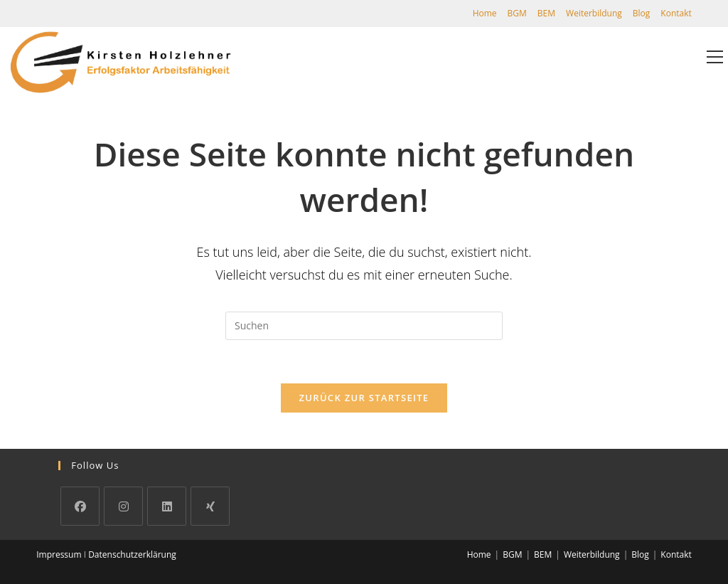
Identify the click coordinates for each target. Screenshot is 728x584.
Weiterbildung (594, 13)
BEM (546, 13)
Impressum (59, 554)
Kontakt (676, 13)
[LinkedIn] (167, 506)
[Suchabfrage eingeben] (364, 326)
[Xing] (210, 506)
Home (485, 13)
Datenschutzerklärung (132, 554)
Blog (642, 13)
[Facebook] (80, 506)
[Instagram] (123, 506)
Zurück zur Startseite (364, 398)
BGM (517, 13)
